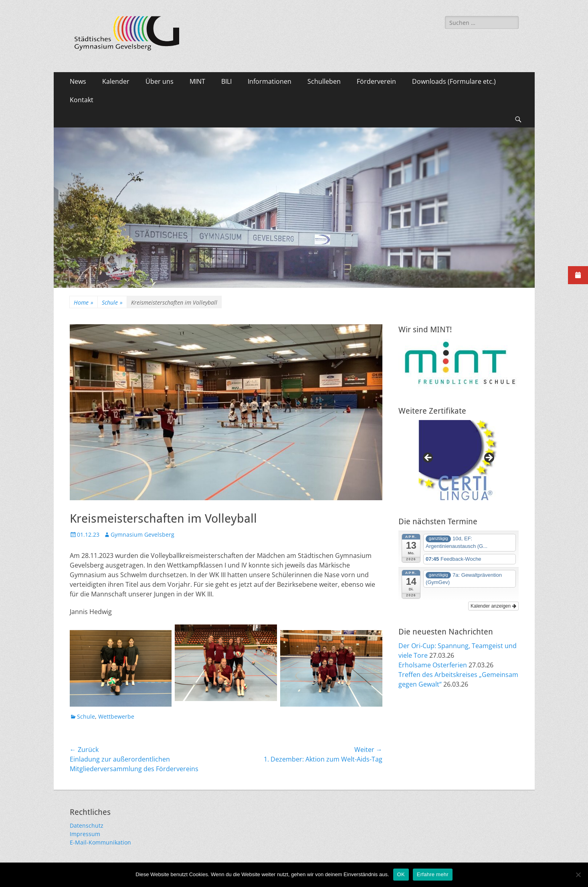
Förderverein (376, 81)
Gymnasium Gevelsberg (142, 534)
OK (401, 874)
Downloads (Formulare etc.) (454, 81)
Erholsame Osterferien (433, 665)
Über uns (160, 81)
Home (84, 302)
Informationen (270, 81)
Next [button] (489, 458)
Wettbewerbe (116, 716)
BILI (226, 81)
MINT (197, 81)
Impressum (85, 834)
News (78, 81)
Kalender (116, 81)
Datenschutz (87, 825)
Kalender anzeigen (493, 606)
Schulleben (324, 81)
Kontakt (82, 100)
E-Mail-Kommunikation (100, 842)
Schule (112, 302)
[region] (459, 460)
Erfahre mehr (433, 874)
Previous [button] (428, 458)
